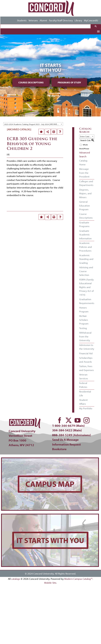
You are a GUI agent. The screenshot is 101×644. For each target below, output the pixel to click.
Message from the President (84, 173)
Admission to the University (87, 347)
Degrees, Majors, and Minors (85, 193)
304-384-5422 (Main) (67, 430)
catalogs (16, 579)
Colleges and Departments (86, 183)
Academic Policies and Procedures (86, 247)
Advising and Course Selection (86, 271)
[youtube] (78, 420)
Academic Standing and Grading (86, 259)
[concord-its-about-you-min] (50, 516)
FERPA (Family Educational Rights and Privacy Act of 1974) (86, 287)
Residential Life (85, 393)
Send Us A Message (65, 440)
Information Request (66, 444)
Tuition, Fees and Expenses (87, 368)
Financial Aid (86, 353)
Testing (83, 328)
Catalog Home (83, 162)
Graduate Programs (84, 224)
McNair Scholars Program (84, 320)
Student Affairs (83, 402)
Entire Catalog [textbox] (86, 136)
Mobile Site (50, 583)
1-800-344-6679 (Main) (68, 426)
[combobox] (33, 124)
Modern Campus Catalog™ (78, 579)
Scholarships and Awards (86, 360)
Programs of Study (69, 82)
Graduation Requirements (87, 301)
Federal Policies (83, 385)
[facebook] (60, 420)
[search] (46, 26)
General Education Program (84, 205)
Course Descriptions (31, 82)
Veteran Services (84, 376)
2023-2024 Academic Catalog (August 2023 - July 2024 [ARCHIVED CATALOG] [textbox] (34, 124)
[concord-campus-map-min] (50, 459)
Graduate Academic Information (85, 235)
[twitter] (69, 420)
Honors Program (84, 309)
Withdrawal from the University (85, 336)
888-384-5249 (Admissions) (72, 435)
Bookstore (59, 449)
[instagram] (87, 420)
